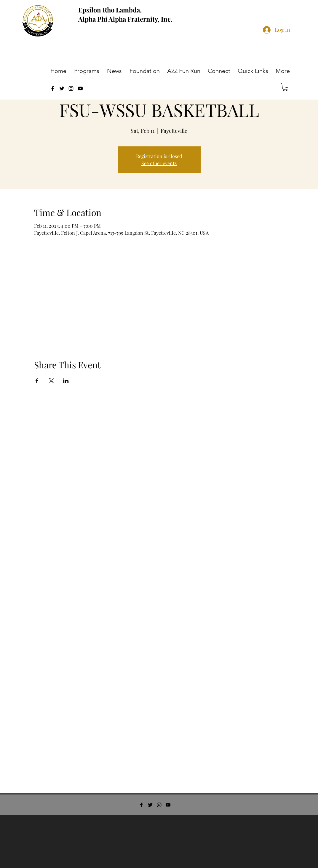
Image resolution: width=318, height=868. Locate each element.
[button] (88, 71)
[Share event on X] (51, 381)
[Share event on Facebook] (37, 381)
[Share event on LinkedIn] (66, 381)
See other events (159, 163)
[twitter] (62, 88)
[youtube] (80, 88)
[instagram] (71, 88)
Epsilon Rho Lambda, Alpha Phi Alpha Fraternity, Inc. (125, 14)
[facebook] (53, 88)
